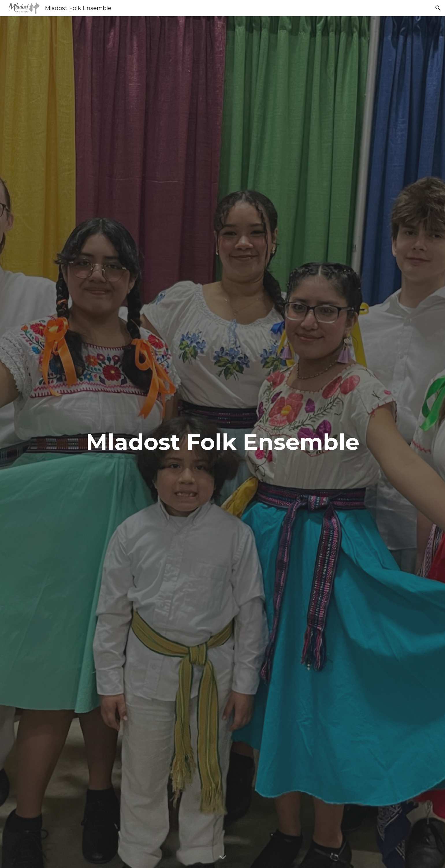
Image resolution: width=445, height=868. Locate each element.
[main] (222, 442)
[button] (438, 8)
